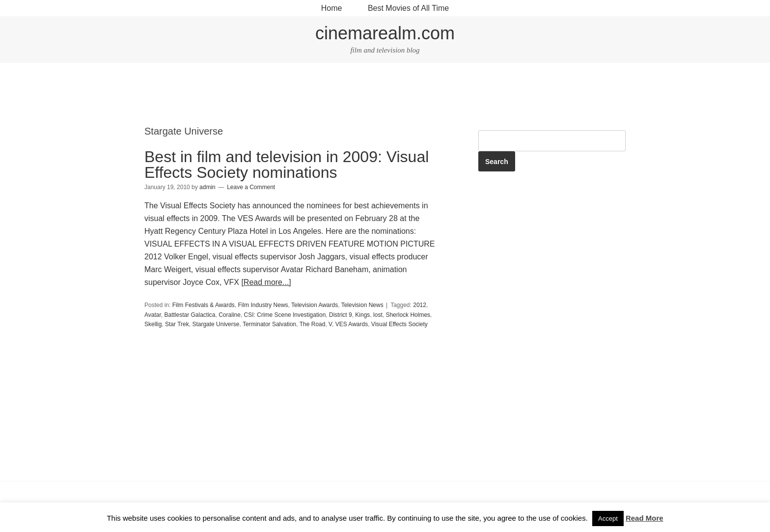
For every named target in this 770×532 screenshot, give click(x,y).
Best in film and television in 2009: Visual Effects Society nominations (287, 165)
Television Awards (315, 305)
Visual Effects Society (399, 324)
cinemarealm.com (385, 33)
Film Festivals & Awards (204, 305)
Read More (645, 518)
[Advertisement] (385, 95)
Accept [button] (608, 518)
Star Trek (177, 324)
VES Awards (352, 324)
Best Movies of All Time (408, 8)
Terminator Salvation (269, 324)
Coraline (230, 315)
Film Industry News (263, 305)
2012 (420, 305)
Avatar (153, 315)
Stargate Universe (216, 324)
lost (378, 315)
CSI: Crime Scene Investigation (285, 315)
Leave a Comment (251, 187)
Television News (362, 305)
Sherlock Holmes (408, 315)
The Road (313, 324)
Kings (362, 315)
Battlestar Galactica (190, 315)
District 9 (341, 315)
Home (332, 8)
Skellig (153, 324)
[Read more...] (266, 282)
